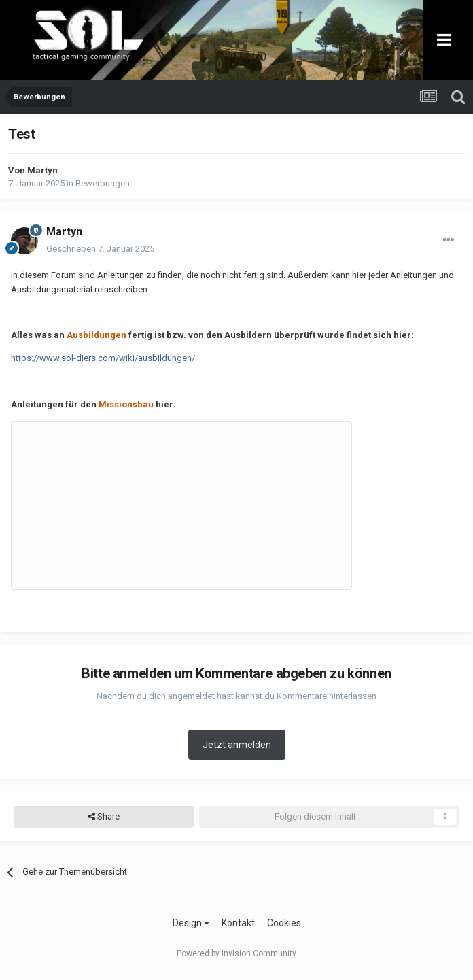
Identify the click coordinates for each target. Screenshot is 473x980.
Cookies (284, 923)
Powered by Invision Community (236, 953)
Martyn (42, 170)
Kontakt (238, 923)
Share (104, 817)
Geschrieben (100, 249)
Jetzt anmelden (237, 745)
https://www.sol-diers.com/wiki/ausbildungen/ (103, 358)
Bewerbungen (103, 183)
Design (191, 923)
